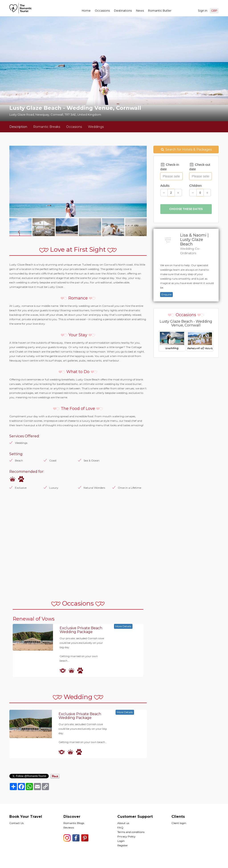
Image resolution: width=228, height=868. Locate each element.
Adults (165, 186)
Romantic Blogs (74, 823)
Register (123, 845)
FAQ (120, 828)
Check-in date (170, 167)
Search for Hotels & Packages (186, 150)
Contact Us (16, 823)
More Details (123, 626)
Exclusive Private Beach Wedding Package (81, 630)
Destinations (123, 11)
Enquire (166, 294)
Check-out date (200, 167)
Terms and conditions (131, 832)
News (140, 11)
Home (86, 11)
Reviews (69, 828)
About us (123, 823)
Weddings (96, 127)
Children (195, 186)
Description (18, 127)
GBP (214, 11)
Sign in (203, 11)
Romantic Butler (160, 11)
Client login (179, 823)
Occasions (102, 11)
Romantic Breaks (47, 127)
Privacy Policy (126, 836)
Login (121, 841)
